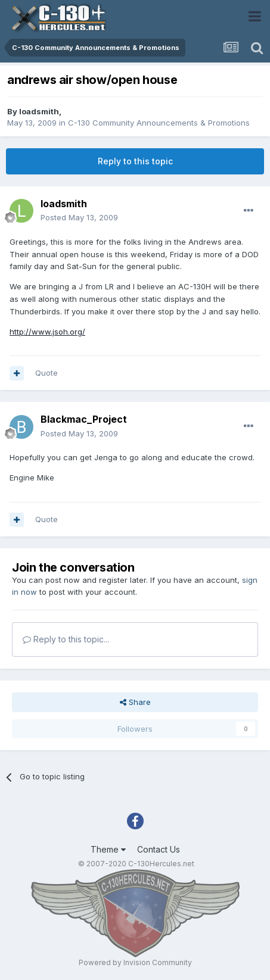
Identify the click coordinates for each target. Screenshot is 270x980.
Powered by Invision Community (135, 962)
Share (135, 702)
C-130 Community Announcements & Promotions (159, 123)
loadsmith (39, 111)
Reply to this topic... (66, 639)
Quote (46, 373)
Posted (79, 217)
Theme (108, 849)
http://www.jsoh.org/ (47, 332)
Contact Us (159, 849)
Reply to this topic (135, 161)
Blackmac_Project (84, 419)
